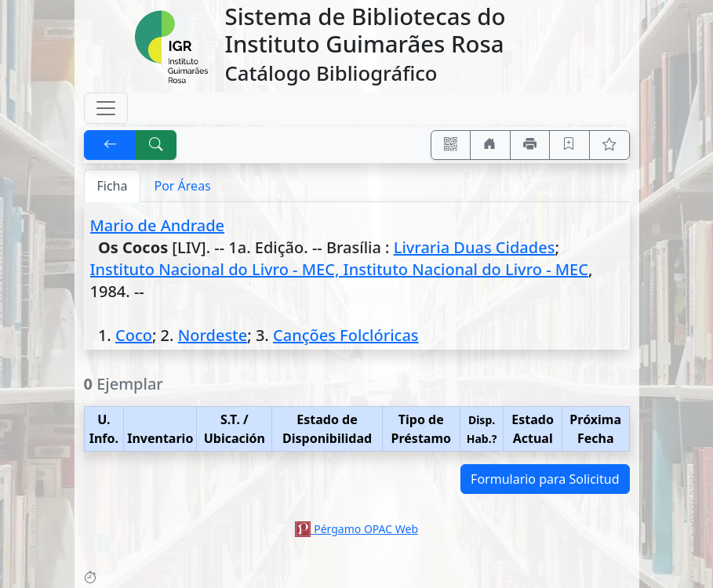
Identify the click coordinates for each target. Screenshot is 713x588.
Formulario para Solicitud (545, 479)
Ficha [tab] (113, 186)
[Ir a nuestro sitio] (490, 145)
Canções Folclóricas (346, 335)
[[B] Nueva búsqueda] (156, 145)
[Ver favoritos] (609, 145)
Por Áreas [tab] (182, 186)
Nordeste (213, 335)
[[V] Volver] (111, 145)
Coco (134, 335)
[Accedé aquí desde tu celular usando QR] (451, 145)
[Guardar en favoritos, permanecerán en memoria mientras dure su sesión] (569, 145)
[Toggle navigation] (106, 108)
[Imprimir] (530, 145)
